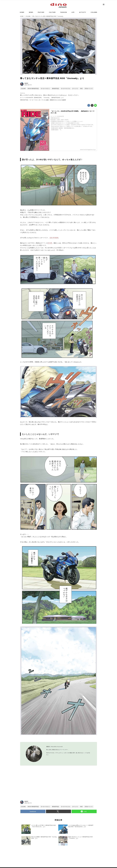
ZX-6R (50, 243)
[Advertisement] (39, 786)
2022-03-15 (28, 85)
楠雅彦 (26, 83)
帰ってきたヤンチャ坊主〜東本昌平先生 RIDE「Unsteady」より (52, 78)
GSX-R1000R (54, 238)
